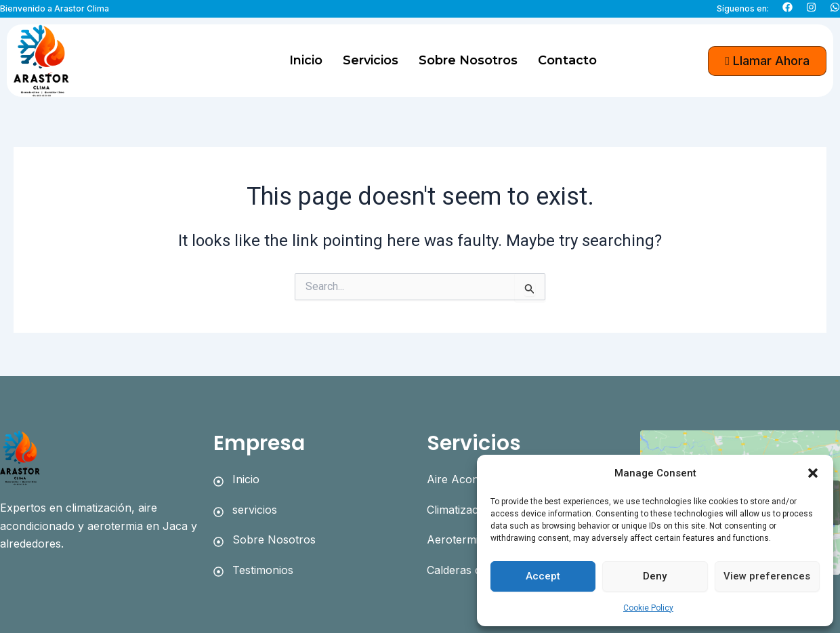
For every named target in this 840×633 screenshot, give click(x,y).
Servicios (371, 60)
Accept (543, 576)
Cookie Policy (648, 608)
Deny (655, 576)
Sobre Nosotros (468, 60)
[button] (813, 473)
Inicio (306, 60)
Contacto (567, 60)
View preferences (767, 576)
